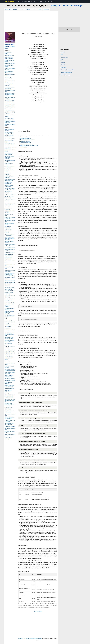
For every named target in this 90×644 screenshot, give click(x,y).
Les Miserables (65, 57)
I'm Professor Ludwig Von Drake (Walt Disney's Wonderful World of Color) (9, 275)
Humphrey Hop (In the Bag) (10, 427)
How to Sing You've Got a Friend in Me (29, 145)
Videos (15, 10)
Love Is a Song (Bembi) (9, 118)
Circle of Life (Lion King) (9, 55)
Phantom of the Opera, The (67, 70)
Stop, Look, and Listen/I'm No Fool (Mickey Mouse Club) (9, 317)
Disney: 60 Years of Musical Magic (67, 6)
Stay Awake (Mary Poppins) (10, 248)
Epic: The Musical (65, 75)
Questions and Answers (26, 143)
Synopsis (46, 10)
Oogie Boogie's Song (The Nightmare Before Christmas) (10, 305)
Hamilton (63, 52)
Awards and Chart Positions (27, 144)
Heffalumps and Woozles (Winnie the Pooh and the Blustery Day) (9, 238)
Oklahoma (63, 67)
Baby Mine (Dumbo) (8, 355)
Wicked (63, 65)
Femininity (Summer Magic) (10, 330)
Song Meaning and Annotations (28, 140)
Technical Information (25, 141)
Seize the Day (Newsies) (9, 389)
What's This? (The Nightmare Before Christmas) (8, 392)
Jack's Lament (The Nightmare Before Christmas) (8, 231)
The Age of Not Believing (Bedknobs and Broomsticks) (9, 157)
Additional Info (24, 147)
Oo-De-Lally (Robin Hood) (10, 253)
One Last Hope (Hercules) (10, 288)
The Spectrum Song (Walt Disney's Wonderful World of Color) (9, 95)
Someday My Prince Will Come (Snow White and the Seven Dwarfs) (10, 121)
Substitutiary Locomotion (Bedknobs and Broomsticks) (9, 313)
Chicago (63, 62)
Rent (62, 60)
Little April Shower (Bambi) (10, 281)
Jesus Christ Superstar (66, 72)
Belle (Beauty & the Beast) (10, 379)
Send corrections (38, 611)
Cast (40, 10)
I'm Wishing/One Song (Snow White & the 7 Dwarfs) (9, 358)
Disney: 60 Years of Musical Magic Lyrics (10, 46)
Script (34, 10)
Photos (22, 10)
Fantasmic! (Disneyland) (9, 302)
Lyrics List (8, 10)
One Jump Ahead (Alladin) (10, 139)
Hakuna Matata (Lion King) (10, 63)
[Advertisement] (31, 22)
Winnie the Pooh (8, 328)
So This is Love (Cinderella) (10, 195)
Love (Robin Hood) (8, 320)
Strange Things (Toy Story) (10, 381)
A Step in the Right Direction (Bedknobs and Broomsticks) (9, 405)
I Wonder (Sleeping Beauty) (10, 350)
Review (28, 10)
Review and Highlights (25, 138)
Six (62, 55)
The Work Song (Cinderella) (10, 107)
